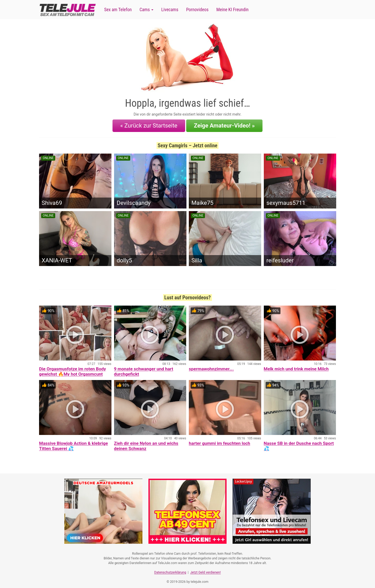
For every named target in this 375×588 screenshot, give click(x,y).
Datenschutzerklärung (170, 569)
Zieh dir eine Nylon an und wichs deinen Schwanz (146, 444)
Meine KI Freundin (233, 10)
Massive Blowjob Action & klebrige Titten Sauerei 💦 (73, 444)
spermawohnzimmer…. (211, 366)
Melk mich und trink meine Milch (296, 366)
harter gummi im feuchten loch (220, 441)
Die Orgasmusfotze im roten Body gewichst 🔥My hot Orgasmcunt (73, 369)
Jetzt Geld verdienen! (205, 569)
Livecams (170, 10)
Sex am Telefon (118, 10)
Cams (146, 10)
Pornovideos (197, 10)
